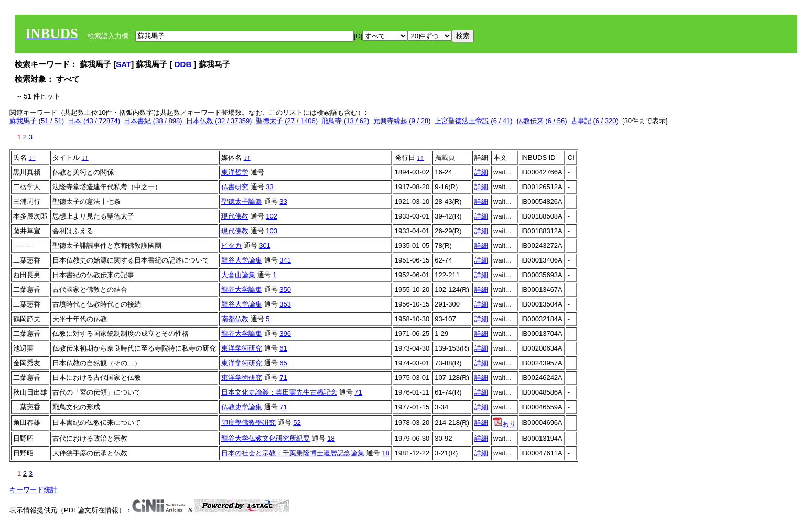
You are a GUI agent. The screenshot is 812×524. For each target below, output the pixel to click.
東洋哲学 (235, 172)
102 (272, 216)
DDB (184, 64)
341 (285, 260)
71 (283, 378)
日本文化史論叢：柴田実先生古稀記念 (279, 392)
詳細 (481, 172)
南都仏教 (235, 319)
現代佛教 (235, 216)
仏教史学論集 (242, 407)
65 (283, 363)
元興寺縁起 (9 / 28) (402, 121)
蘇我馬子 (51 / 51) (37, 121)
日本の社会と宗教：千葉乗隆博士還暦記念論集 (293, 453)
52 (297, 423)
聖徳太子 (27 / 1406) (287, 121)
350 (285, 290)
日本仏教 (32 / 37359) (219, 121)
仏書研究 (235, 187)
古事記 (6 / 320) (595, 121)
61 (283, 348)
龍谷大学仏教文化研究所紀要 (266, 438)
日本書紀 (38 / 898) (153, 121)
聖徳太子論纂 (242, 201)
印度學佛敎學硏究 (248, 423)
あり (505, 424)
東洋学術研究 (242, 348)
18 (331, 438)
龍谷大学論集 (242, 260)
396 (285, 334)
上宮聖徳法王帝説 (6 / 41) (474, 121)
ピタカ (231, 245)
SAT (123, 64)
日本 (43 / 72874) (94, 121)
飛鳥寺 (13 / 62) (345, 121)
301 (265, 245)
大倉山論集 (238, 275)
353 (285, 304)
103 (272, 231)
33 (269, 187)
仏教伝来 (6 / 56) (542, 121)
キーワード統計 (33, 490)
